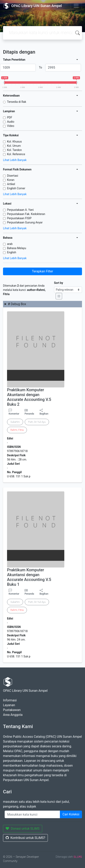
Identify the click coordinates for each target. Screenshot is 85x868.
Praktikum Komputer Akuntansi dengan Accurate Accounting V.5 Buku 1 (29, 577)
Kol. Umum (14, 146)
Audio (11, 122)
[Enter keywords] (32, 814)
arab (10, 244)
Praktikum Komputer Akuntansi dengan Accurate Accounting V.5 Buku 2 (29, 397)
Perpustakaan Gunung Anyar (25, 222)
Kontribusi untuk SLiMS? (25, 838)
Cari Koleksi (71, 814)
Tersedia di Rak (17, 102)
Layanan (9, 705)
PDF (10, 117)
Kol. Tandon (14, 150)
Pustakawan (12, 710)
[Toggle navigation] (76, 6)
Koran (11, 180)
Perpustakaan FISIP (19, 218)
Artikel (11, 184)
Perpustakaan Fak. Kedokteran (26, 214)
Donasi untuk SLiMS (23, 829)
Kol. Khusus (14, 142)
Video (11, 126)
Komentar (14, 412)
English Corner (16, 188)
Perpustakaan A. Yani (20, 210)
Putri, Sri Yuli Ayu (37, 422)
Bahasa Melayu (17, 248)
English (12, 252)
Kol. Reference (16, 154)
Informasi (10, 700)
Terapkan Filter (42, 271)
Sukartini (15, 422)
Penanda (29, 414)
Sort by (59, 283)
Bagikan (44, 412)
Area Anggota (13, 715)
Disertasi (13, 176)
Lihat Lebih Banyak (15, 160)
